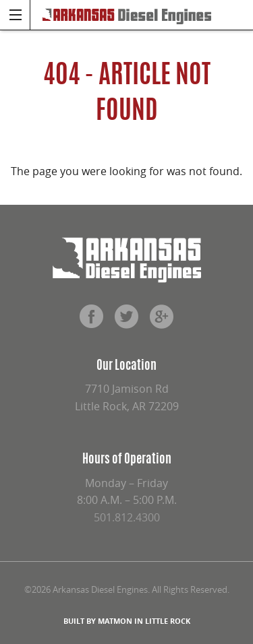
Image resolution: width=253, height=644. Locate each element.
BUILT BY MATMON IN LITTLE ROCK (127, 621)
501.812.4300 (127, 517)
